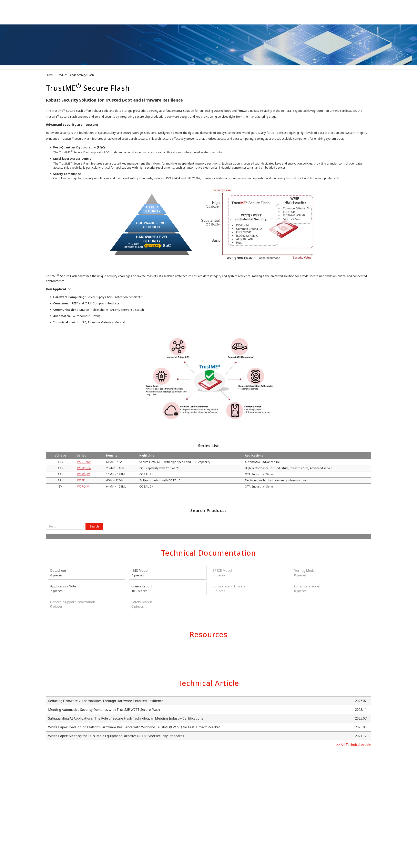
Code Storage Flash (82, 75)
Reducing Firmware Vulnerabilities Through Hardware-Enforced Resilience (106, 701)
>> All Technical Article (354, 745)
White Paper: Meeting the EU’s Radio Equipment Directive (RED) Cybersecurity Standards (116, 736)
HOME (50, 75)
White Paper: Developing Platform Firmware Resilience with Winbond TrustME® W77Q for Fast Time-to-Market (134, 727)
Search (94, 526)
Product (62, 75)
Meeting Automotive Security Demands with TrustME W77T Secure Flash (104, 710)
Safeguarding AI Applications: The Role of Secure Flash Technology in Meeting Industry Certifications (126, 718)
